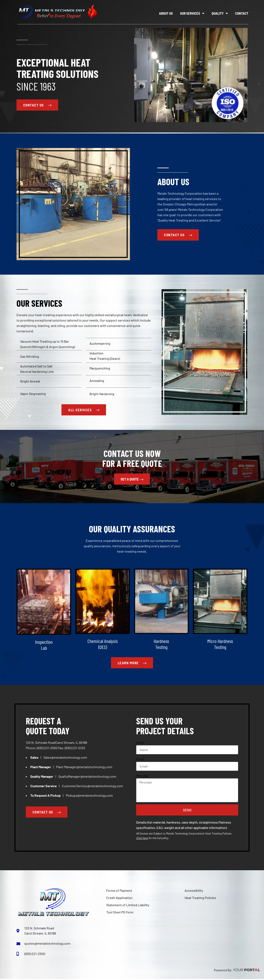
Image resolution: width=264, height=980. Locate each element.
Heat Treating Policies (200, 899)
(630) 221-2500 (47, 748)
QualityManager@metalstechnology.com (87, 777)
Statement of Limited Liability (128, 906)
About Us (166, 13)
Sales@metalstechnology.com (65, 758)
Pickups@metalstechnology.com (89, 796)
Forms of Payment (119, 891)
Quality (220, 13)
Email (140, 760)
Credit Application (119, 899)
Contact (242, 13)
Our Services (192, 13)
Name (140, 743)
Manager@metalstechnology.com (88, 767)
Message (143, 776)
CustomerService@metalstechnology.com (92, 786)
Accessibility (194, 891)
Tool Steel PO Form (120, 913)
